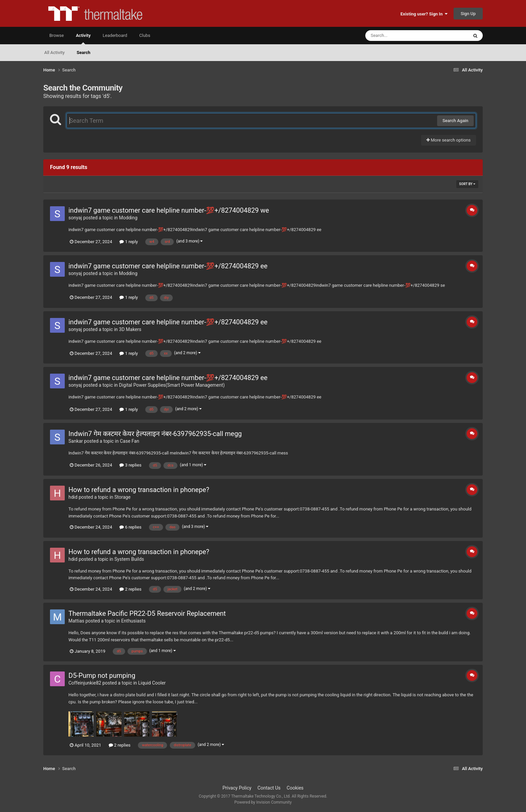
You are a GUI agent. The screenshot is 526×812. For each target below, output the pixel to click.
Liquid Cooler (152, 683)
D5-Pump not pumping (102, 675)
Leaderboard (115, 35)
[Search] (400, 36)
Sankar (76, 441)
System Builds (129, 559)
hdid (73, 497)
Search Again (455, 121)
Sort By (467, 184)
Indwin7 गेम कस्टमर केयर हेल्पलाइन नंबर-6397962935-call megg (155, 434)
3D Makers (130, 329)
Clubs (145, 35)
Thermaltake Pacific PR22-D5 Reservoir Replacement (147, 613)
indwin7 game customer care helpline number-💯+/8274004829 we (169, 210)
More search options (449, 140)
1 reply (129, 242)
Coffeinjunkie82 (85, 683)
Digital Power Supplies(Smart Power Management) (172, 385)
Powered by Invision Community (263, 802)
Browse (57, 35)
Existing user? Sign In (424, 14)
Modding (128, 218)
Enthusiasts (133, 621)
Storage (122, 497)
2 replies (130, 589)
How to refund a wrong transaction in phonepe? (139, 490)
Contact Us (269, 788)
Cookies (295, 788)
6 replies (130, 527)
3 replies (130, 465)
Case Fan (129, 441)
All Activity (55, 52)
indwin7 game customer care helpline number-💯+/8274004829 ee (168, 266)
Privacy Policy (237, 788)
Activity (83, 39)
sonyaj (75, 218)
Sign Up (468, 14)
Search (84, 52)
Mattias (76, 621)
